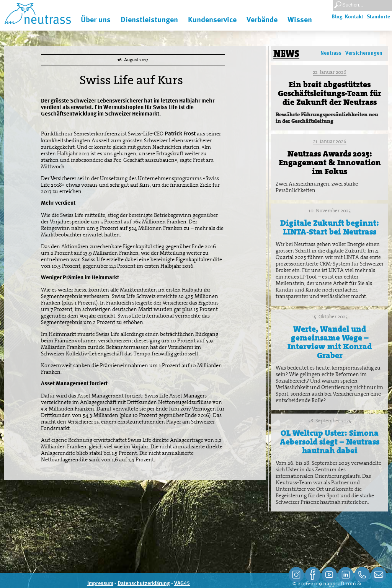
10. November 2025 (330, 211)
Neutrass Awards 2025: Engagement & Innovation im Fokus (330, 163)
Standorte (378, 17)
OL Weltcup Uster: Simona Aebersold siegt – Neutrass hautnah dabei (330, 442)
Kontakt (354, 17)
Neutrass (331, 53)
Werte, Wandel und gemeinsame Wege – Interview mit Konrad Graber (330, 342)
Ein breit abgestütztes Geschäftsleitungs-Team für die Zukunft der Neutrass (330, 93)
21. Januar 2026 (330, 141)
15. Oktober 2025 (330, 317)
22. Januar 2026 (330, 72)
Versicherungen (364, 53)
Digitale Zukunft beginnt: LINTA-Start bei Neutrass (330, 227)
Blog (337, 17)
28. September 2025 (330, 421)
